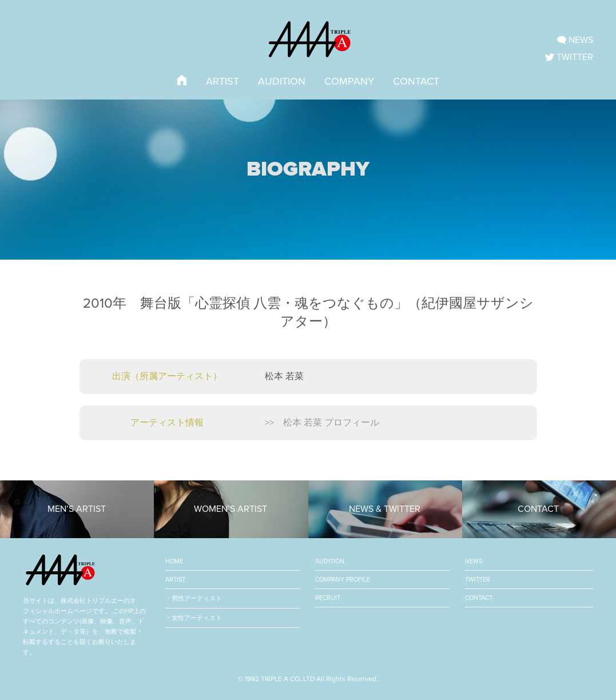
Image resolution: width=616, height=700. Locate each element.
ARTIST (222, 81)
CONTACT (416, 81)
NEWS (474, 561)
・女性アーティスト (194, 618)
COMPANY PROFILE (343, 580)
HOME (174, 561)
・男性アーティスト (194, 598)
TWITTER (478, 580)
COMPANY (349, 81)
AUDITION (282, 81)
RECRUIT (328, 598)
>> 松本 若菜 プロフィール (322, 423)
